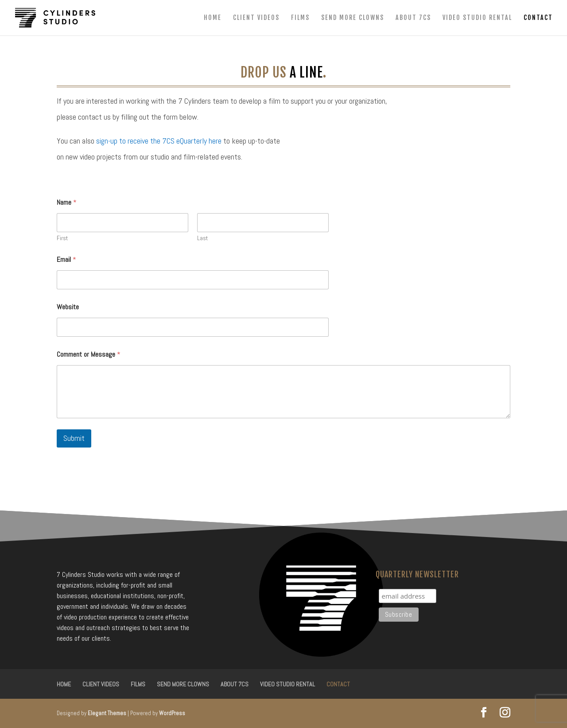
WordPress (172, 713)
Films (300, 18)
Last (202, 238)
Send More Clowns (353, 18)
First (62, 238)
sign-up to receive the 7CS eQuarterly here (159, 141)
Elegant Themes (107, 713)
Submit (74, 438)
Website (68, 307)
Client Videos (256, 18)
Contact (538, 18)
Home (213, 18)
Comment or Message (89, 354)
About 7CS (413, 18)
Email (66, 259)
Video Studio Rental (477, 18)
